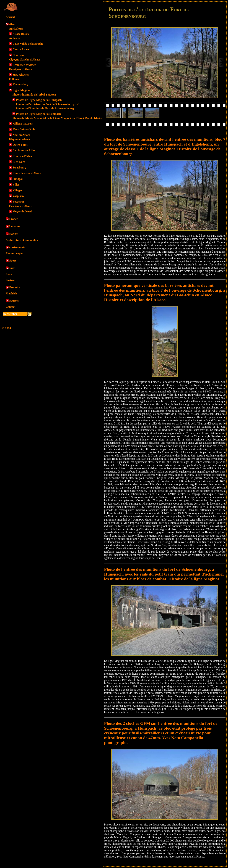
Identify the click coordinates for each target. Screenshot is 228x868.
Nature (14, 234)
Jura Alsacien (21, 75)
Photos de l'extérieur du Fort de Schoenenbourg (47, 104)
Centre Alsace (21, 49)
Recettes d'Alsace (23, 156)
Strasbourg (19, 167)
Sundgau (18, 179)
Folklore (14, 79)
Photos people (14, 253)
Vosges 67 (19, 196)
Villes (16, 185)
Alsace (13, 24)
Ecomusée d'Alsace (24, 65)
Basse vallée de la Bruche (28, 44)
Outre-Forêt (20, 145)
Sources (14, 301)
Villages (17, 190)
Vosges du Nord (22, 211)
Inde (12, 268)
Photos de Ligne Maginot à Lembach (38, 114)
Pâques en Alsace (19, 139)
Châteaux (19, 55)
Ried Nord (19, 162)
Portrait (11, 280)
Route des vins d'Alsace (27, 173)
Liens (9, 274)
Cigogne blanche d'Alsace (25, 60)
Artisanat (15, 38)
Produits (14, 287)
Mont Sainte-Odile (24, 129)
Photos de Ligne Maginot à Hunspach (39, 100)
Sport (13, 261)
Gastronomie (17, 247)
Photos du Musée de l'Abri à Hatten (34, 95)
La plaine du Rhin (24, 150)
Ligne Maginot (22, 90)
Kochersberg (20, 84)
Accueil (10, 17)
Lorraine (15, 226)
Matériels (11, 293)
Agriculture (16, 29)
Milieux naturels (23, 124)
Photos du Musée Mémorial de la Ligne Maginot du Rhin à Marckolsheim (57, 118)
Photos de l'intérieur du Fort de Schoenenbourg (45, 108)
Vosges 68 (19, 202)
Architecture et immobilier (22, 240)
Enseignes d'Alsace (21, 69)
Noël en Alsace (21, 135)
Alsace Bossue (21, 34)
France (14, 219)
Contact (11, 307)
